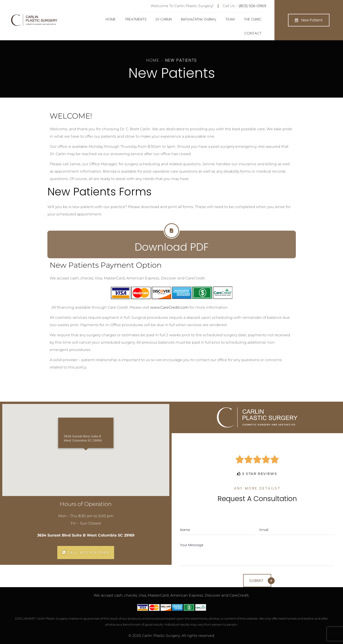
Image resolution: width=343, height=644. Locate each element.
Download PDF (172, 247)
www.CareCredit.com (169, 307)
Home (153, 60)
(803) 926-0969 (252, 6)
